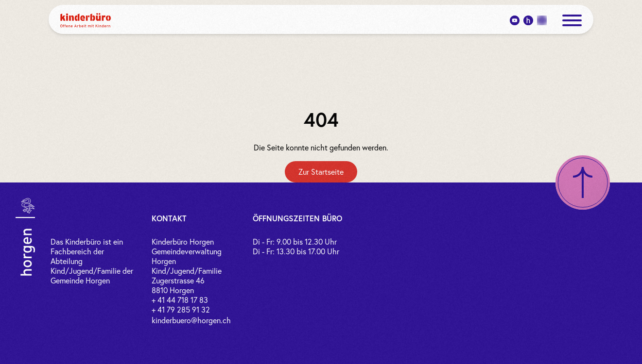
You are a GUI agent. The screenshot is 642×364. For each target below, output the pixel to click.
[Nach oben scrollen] (583, 182)
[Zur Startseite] (321, 172)
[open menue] (572, 20)
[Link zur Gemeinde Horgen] (25, 237)
